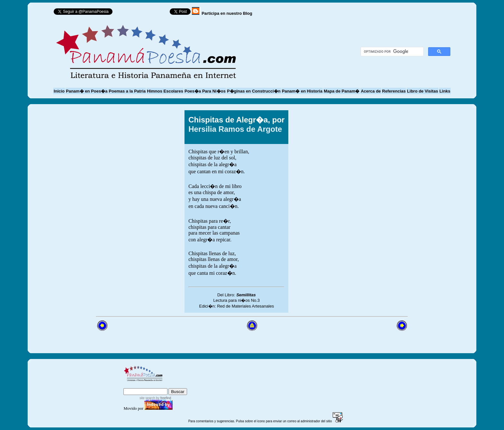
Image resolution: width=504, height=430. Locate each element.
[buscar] (391, 52)
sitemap (150, 385)
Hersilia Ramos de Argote (235, 129)
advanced (177, 385)
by (163, 398)
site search (147, 398)
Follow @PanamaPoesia (143, 13)
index (130, 385)
